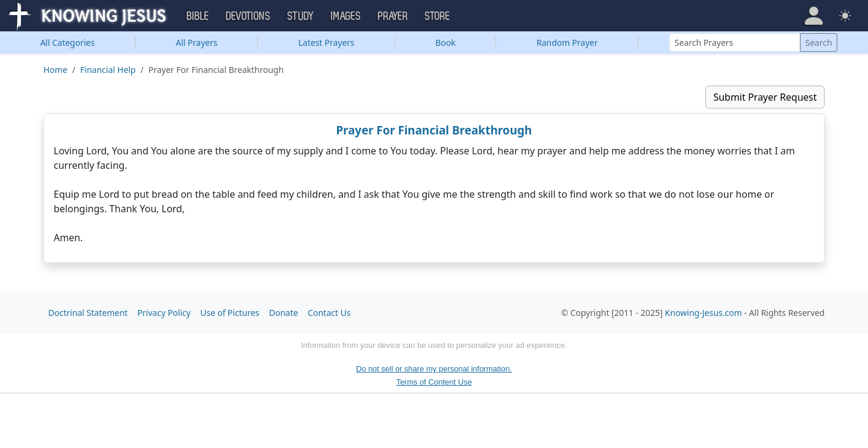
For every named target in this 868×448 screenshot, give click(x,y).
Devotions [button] (248, 16)
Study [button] (301, 16)
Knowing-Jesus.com (703, 313)
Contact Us (329, 313)
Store (438, 16)
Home (55, 70)
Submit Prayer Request (765, 97)
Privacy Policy (164, 313)
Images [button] (346, 16)
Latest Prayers (326, 43)
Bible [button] (198, 16)
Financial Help (108, 70)
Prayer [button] (393, 16)
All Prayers (197, 43)
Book (445, 43)
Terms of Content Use (434, 382)
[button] (814, 16)
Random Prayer (567, 43)
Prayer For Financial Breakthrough (434, 130)
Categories (68, 43)
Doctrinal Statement (88, 313)
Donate (283, 313)
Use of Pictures (230, 313)
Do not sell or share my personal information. (434, 369)
